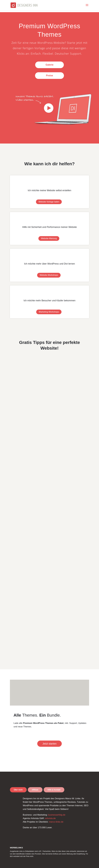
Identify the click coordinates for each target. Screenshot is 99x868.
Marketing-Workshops (49, 312)
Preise (49, 76)
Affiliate (35, 790)
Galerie (49, 65)
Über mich (18, 790)
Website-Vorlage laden (49, 202)
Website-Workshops (49, 275)
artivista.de (50, 818)
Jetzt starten (50, 744)
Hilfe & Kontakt (54, 790)
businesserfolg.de (57, 815)
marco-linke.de (56, 822)
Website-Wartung (49, 238)
